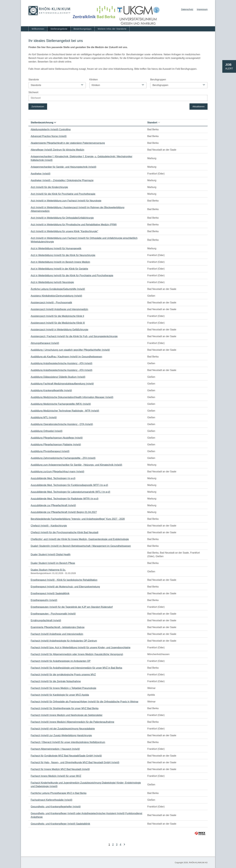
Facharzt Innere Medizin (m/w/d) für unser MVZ (56, 776)
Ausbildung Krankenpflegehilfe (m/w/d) (51, 390)
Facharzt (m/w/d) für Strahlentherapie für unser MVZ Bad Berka (65, 708)
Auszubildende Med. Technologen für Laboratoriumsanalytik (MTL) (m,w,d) (70, 492)
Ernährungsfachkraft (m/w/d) (46, 620)
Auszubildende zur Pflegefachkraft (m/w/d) (53, 505)
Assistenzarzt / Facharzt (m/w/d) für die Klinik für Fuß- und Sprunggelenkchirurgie (74, 336)
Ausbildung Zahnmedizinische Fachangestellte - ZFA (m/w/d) (63, 458)
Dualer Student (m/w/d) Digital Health (51, 555)
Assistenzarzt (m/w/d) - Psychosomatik (51, 303)
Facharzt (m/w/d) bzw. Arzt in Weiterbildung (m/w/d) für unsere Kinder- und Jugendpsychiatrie (81, 648)
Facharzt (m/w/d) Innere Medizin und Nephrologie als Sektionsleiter (67, 715)
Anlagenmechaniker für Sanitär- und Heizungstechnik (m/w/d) (64, 167)
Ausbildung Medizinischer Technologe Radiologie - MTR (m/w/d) (65, 411)
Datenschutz (187, 9)
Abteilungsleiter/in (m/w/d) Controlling (51, 129)
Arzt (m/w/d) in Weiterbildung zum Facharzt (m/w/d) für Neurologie (66, 201)
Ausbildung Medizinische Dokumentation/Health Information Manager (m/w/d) (72, 397)
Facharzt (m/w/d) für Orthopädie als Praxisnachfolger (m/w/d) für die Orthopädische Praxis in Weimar (85, 702)
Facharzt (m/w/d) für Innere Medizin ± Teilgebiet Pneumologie (63, 688)
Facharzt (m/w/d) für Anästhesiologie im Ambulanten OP (61, 661)
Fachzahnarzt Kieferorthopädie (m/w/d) (52, 800)
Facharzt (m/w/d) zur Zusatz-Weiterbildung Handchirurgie (61, 735)
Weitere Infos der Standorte (112, 29)
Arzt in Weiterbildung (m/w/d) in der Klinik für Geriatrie (59, 269)
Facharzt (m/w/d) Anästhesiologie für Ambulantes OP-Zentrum (64, 641)
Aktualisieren (199, 107)
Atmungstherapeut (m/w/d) (45, 343)
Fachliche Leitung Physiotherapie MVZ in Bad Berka (59, 793)
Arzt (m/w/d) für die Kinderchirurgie (49, 187)
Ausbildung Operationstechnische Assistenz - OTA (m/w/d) (62, 424)
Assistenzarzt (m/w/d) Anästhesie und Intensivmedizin (59, 309)
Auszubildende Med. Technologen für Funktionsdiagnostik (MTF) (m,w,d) (69, 485)
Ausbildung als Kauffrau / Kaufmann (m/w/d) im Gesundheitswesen (66, 357)
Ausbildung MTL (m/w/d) (44, 417)
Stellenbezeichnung (43, 123)
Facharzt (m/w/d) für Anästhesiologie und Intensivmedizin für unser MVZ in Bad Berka (76, 668)
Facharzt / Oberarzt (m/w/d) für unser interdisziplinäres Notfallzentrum (68, 742)
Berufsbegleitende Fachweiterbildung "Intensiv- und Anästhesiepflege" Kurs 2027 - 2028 (78, 519)
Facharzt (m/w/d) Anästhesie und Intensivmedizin (57, 634)
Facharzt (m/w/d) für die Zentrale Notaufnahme (56, 681)
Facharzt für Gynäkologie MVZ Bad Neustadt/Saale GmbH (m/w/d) (66, 756)
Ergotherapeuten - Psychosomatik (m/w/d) (53, 614)
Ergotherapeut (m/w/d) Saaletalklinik (50, 593)
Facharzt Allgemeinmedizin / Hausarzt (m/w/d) (55, 749)
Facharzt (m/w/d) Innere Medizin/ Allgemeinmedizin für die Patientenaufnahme (72, 722)
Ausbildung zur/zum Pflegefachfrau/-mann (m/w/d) (57, 472)
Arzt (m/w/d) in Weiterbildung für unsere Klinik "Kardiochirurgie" (64, 231)
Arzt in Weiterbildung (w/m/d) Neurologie (52, 282)
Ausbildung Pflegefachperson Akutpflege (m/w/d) (57, 438)
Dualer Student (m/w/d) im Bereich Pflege (53, 563)
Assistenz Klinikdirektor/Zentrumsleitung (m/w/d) (56, 296)
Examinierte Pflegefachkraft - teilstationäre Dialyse (58, 627)
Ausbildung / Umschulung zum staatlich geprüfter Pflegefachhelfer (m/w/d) (70, 350)
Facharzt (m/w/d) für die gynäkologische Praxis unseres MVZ (63, 675)
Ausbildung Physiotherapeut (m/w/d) (50, 451)
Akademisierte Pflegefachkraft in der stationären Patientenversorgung (68, 143)
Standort (154, 123)
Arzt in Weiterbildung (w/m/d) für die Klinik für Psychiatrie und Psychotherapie (72, 275)
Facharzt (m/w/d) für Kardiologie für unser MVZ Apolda (60, 695)
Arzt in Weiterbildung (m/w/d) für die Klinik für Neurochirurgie (63, 255)
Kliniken (94, 80)
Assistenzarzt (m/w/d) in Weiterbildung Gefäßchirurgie (59, 330)
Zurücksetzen (38, 107)
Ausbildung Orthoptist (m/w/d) (47, 431)
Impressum (202, 9)
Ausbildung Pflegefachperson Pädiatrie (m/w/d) (56, 445)
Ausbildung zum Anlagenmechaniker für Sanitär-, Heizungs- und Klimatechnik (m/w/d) (76, 465)
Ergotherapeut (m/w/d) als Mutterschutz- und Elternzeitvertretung (65, 587)
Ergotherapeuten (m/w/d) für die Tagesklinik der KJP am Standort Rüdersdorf (72, 607)
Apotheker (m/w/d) (41, 174)
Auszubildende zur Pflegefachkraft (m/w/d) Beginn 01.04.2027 (64, 512)
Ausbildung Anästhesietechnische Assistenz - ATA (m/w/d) (61, 363)
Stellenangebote (59, 29)
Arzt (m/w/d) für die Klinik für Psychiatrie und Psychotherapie (63, 194)
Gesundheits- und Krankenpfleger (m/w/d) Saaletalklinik (60, 824)
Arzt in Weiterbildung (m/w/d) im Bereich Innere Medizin (60, 262)
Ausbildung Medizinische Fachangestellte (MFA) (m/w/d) (61, 404)
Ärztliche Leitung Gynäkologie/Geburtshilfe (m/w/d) (58, 289)
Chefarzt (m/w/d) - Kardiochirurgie (49, 526)
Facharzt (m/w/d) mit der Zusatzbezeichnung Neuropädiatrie (63, 729)
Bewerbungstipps (83, 29)
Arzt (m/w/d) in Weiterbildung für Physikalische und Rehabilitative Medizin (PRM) (74, 225)
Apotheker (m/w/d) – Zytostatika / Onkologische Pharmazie (62, 180)
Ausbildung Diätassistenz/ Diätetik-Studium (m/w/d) (58, 377)
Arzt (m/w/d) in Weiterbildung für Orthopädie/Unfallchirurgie (62, 218)
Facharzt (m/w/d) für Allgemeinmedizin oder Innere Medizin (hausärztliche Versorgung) (77, 654)
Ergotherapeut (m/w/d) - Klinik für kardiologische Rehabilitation (64, 580)
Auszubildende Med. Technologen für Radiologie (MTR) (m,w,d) (65, 499)
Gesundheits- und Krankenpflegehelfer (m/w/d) (56, 807)
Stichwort (33, 92)
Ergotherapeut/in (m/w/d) (44, 600)
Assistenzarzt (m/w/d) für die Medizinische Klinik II (57, 316)
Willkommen (38, 29)
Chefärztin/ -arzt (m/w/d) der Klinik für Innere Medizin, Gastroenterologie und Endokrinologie (80, 539)
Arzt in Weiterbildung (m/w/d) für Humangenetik (56, 248)
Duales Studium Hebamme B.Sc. (48, 570)
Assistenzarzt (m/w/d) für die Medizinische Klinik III (58, 323)
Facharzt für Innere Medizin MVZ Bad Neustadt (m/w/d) (60, 769)
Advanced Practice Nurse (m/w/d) (49, 136)
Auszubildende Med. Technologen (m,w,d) (53, 478)
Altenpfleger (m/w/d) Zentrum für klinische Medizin (57, 150)
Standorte (34, 80)
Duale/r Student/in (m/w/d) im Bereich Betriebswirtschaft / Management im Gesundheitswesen (81, 546)
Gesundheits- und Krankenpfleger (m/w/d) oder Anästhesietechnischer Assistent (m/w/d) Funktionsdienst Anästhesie (86, 815)
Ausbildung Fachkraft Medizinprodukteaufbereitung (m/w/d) (62, 384)
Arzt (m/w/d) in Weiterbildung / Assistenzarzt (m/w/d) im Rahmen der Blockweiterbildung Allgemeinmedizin (78, 209)
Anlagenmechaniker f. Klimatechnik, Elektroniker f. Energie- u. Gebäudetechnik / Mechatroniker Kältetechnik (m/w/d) (82, 158)
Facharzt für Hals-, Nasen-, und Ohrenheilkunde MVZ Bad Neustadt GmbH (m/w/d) (75, 762)
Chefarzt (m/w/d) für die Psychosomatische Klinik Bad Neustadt (64, 532)
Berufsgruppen (158, 80)
